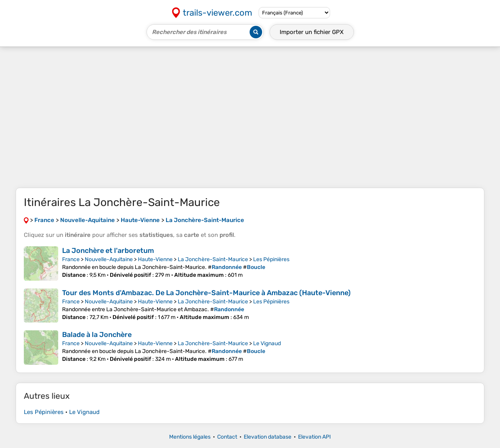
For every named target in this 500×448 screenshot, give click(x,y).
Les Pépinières (271, 259)
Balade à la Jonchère (97, 335)
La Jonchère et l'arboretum (108, 251)
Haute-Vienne (155, 259)
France (71, 259)
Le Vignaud (267, 343)
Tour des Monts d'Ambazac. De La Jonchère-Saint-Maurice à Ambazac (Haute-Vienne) (206, 293)
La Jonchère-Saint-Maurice (213, 259)
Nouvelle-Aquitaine (109, 259)
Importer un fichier (312, 32)
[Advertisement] (250, 117)
